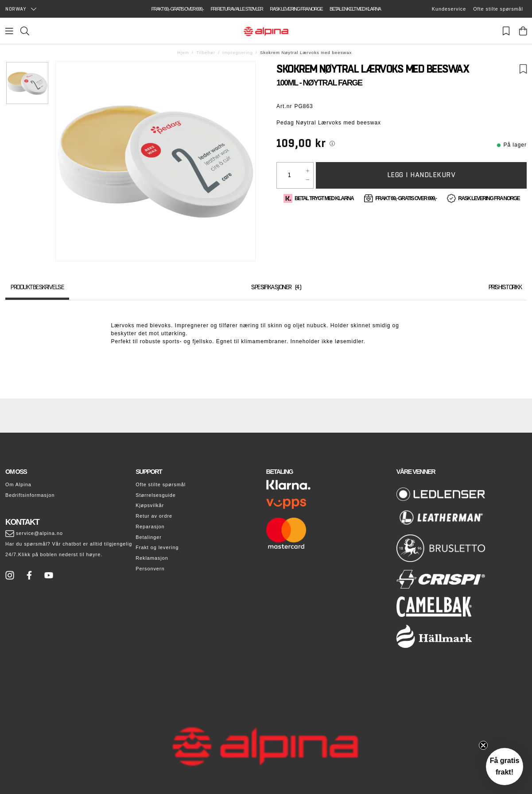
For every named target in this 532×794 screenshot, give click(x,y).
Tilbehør (206, 52)
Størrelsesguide (156, 495)
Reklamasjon (152, 558)
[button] (505, 767)
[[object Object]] (332, 143)
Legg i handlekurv (421, 175)
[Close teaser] (483, 745)
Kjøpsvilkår (150, 505)
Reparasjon (150, 527)
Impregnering (238, 52)
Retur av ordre (154, 516)
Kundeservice (449, 9)
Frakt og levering (157, 547)
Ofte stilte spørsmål (498, 9)
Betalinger (149, 537)
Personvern (150, 569)
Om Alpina (18, 484)
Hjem (183, 52)
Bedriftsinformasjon (30, 495)
